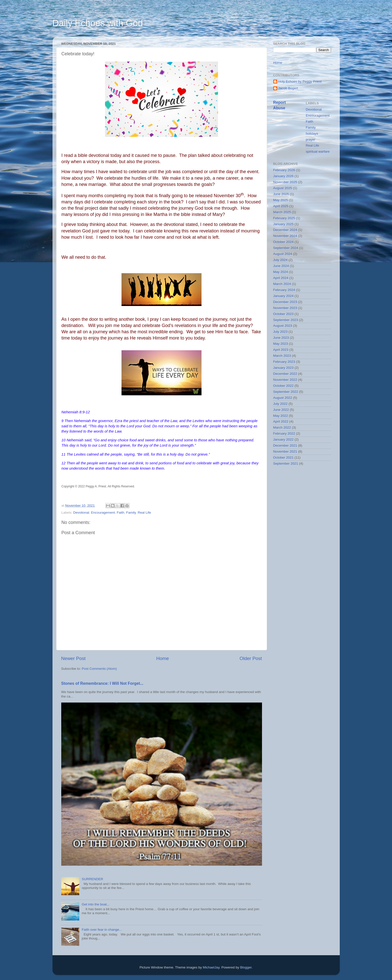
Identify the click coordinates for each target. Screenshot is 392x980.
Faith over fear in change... (102, 930)
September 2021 (286, 463)
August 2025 (283, 188)
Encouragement (103, 513)
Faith (120, 513)
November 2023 (285, 308)
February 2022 (284, 433)
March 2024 (282, 284)
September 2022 (286, 392)
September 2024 (286, 248)
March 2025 (282, 212)
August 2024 (283, 254)
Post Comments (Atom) (99, 669)
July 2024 (280, 260)
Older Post (251, 658)
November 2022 (285, 380)
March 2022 (282, 427)
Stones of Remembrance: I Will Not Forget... (102, 683)
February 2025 (284, 218)
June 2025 (281, 194)
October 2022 (283, 386)
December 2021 (285, 445)
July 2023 (280, 332)
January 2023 (283, 368)
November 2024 (285, 236)
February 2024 (284, 290)
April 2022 (281, 421)
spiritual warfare (318, 151)
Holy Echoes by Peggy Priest (300, 81)
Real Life (144, 513)
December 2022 (285, 374)
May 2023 (281, 344)
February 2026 (284, 170)
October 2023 (283, 314)
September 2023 (286, 320)
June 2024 (281, 266)
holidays (312, 133)
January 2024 (283, 296)
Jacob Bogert (288, 88)
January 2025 (283, 224)
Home (162, 658)
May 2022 (281, 416)
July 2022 (280, 404)
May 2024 (281, 272)
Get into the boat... (96, 904)
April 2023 (281, 350)
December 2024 (285, 230)
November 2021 (285, 451)
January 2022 (283, 439)
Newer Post (73, 658)
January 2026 (283, 176)
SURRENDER (92, 879)
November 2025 (285, 182)
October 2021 (283, 457)
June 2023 (281, 338)
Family (131, 513)
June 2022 (281, 410)
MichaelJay (211, 967)
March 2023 (282, 356)
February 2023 (284, 362)
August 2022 (283, 398)
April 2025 (281, 206)
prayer (310, 139)
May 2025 (281, 200)
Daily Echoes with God (98, 23)
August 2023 (283, 326)
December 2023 (285, 302)
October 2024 (283, 242)
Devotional (81, 513)
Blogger (246, 967)
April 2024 (281, 278)
